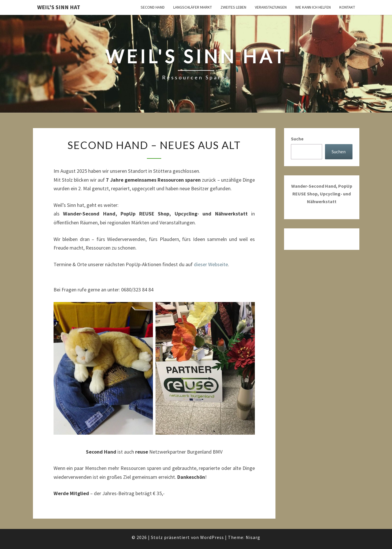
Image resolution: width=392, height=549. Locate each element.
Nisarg (253, 537)
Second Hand (153, 7)
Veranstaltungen (271, 7)
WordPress (212, 537)
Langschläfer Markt (193, 7)
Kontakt (347, 7)
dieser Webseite (211, 264)
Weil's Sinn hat (59, 7)
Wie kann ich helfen (313, 7)
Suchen (339, 152)
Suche (297, 139)
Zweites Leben (233, 7)
